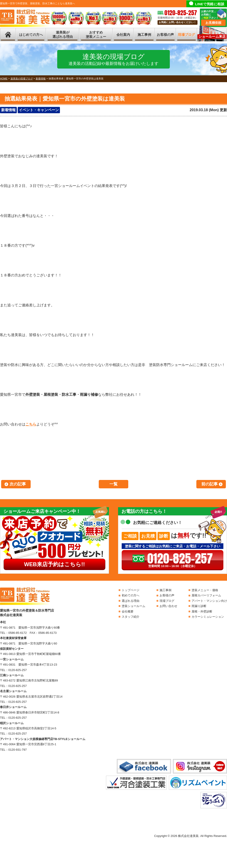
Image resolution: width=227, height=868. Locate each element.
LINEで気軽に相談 (210, 4)
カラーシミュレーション (208, 617)
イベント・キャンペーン (39, 110)
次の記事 (18, 484)
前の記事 (210, 484)
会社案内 (123, 35)
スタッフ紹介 (131, 617)
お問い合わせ (168, 606)
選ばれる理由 (131, 601)
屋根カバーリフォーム (206, 595)
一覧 (113, 484)
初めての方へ (131, 595)
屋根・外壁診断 (202, 611)
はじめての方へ (31, 35)
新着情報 (8, 110)
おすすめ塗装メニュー (96, 35)
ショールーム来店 (212, 36)
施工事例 (144, 35)
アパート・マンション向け (209, 601)
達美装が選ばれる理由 (63, 35)
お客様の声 (165, 35)
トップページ (131, 590)
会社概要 (128, 611)
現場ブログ (186, 35)
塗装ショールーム (133, 606)
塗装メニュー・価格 (205, 590)
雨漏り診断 (199, 606)
